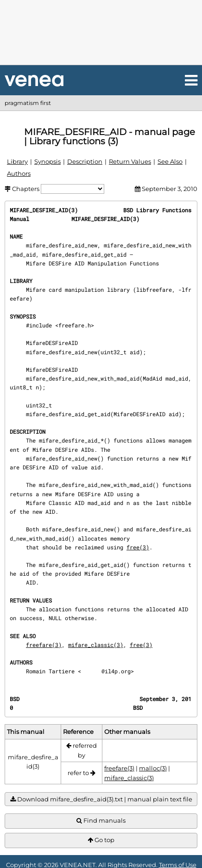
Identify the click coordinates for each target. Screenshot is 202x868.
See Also (170, 161)
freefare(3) (44, 645)
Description (85, 161)
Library (17, 161)
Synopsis (47, 161)
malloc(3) (153, 768)
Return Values (130, 161)
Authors (19, 173)
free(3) (138, 547)
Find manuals (101, 821)
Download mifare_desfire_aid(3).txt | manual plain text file (101, 799)
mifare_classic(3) (96, 645)
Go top (101, 840)
